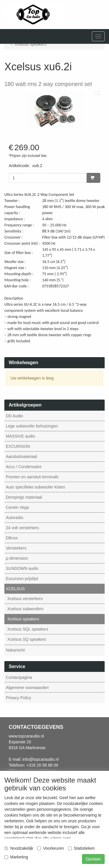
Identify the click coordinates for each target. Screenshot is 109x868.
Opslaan (93, 859)
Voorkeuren (51, 848)
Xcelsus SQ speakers (27, 639)
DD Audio (14, 416)
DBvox (12, 538)
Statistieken (81, 848)
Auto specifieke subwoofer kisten (35, 487)
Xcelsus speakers (23, 619)
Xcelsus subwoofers (25, 609)
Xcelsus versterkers (25, 599)
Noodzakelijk (19, 848)
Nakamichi (15, 650)
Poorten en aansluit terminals (32, 477)
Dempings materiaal (24, 497)
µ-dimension (17, 558)
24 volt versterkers (22, 528)
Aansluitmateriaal (21, 457)
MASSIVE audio (20, 436)
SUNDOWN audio (22, 568)
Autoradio (15, 518)
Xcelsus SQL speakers (28, 629)
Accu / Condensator (24, 467)
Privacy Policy (18, 698)
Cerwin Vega (17, 507)
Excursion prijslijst (22, 579)
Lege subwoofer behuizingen (32, 426)
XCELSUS (15, 589)
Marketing (16, 857)
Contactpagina (19, 677)
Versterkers (16, 548)
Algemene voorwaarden (27, 688)
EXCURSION (18, 446)
